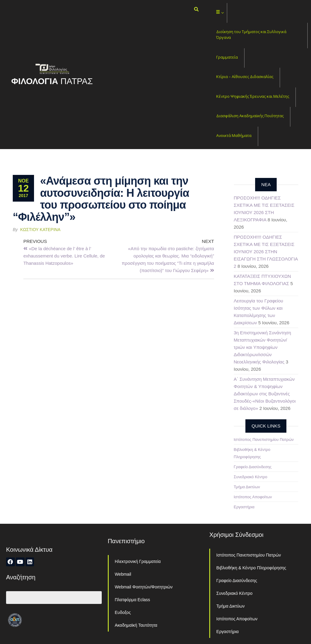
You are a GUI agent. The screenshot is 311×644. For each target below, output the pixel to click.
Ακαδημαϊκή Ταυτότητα (136, 625)
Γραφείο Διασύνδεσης (253, 467)
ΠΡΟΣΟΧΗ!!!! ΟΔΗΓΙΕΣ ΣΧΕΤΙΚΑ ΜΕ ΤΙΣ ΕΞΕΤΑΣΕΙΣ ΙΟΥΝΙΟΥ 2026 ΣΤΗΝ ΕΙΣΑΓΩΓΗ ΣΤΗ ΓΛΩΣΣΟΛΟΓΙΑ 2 (266, 252)
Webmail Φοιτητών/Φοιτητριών (144, 587)
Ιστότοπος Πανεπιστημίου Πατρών (264, 440)
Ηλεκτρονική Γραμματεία (138, 561)
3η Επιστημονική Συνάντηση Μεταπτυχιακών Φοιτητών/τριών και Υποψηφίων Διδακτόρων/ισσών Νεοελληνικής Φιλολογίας (263, 347)
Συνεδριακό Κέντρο (251, 477)
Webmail (123, 574)
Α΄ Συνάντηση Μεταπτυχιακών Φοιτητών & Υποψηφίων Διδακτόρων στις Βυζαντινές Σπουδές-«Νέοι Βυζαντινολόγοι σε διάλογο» (265, 394)
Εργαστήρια (244, 507)
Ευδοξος (123, 612)
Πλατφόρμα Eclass (132, 600)
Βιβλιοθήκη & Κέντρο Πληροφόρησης (251, 568)
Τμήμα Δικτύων (247, 487)
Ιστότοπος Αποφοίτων (253, 497)
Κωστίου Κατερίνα (41, 230)
